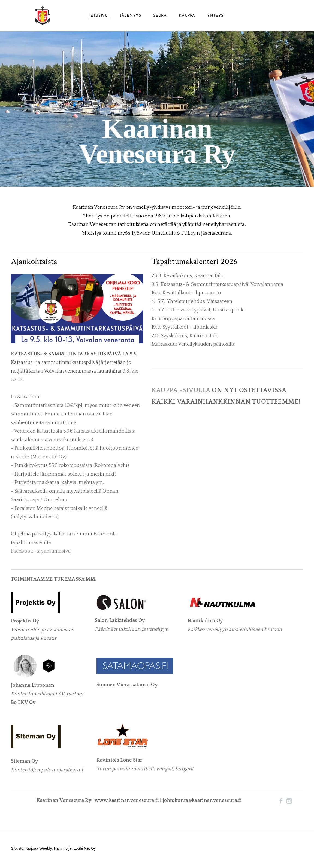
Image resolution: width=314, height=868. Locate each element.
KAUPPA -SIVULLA (181, 392)
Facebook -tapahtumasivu (41, 553)
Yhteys (215, 16)
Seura (160, 16)
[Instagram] (289, 802)
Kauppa (187, 16)
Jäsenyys (131, 16)
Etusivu (99, 16)
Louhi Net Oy (85, 849)
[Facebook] (281, 802)
